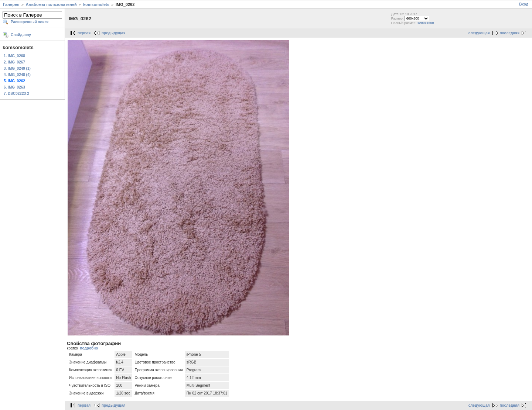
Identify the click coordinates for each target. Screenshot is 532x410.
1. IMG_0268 (14, 56)
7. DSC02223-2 (16, 94)
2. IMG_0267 (14, 62)
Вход (524, 4)
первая (84, 33)
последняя (510, 33)
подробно (89, 348)
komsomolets (96, 4)
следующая (479, 33)
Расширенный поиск (30, 22)
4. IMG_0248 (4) (17, 75)
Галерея (11, 4)
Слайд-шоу (21, 35)
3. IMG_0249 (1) (17, 68)
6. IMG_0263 (14, 87)
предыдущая (114, 33)
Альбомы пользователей (51, 4)
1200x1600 (426, 23)
